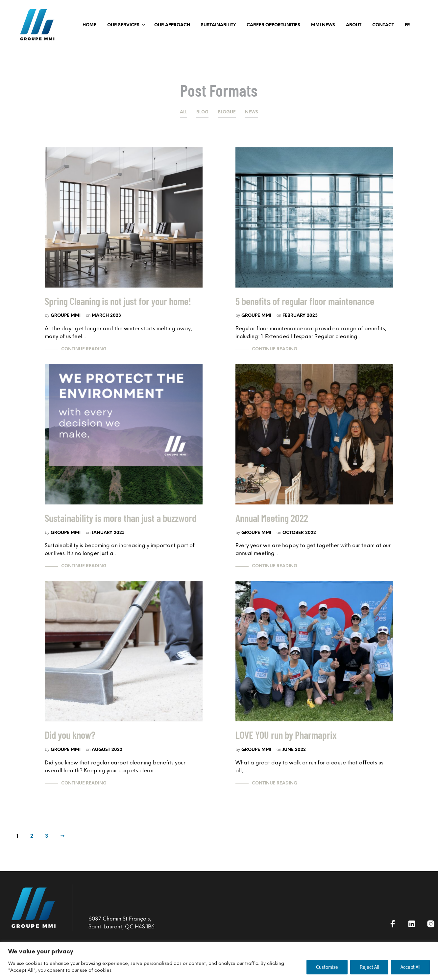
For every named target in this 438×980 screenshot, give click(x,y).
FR (407, 25)
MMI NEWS (323, 25)
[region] (219, 961)
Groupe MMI (66, 315)
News (252, 112)
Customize (327, 967)
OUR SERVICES (123, 25)
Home (89, 25)
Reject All (369, 967)
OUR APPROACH (172, 25)
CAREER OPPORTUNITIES (273, 25)
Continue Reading (84, 349)
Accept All (410, 967)
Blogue (227, 112)
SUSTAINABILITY (218, 25)
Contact (383, 25)
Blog (202, 112)
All (183, 112)
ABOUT (354, 25)
